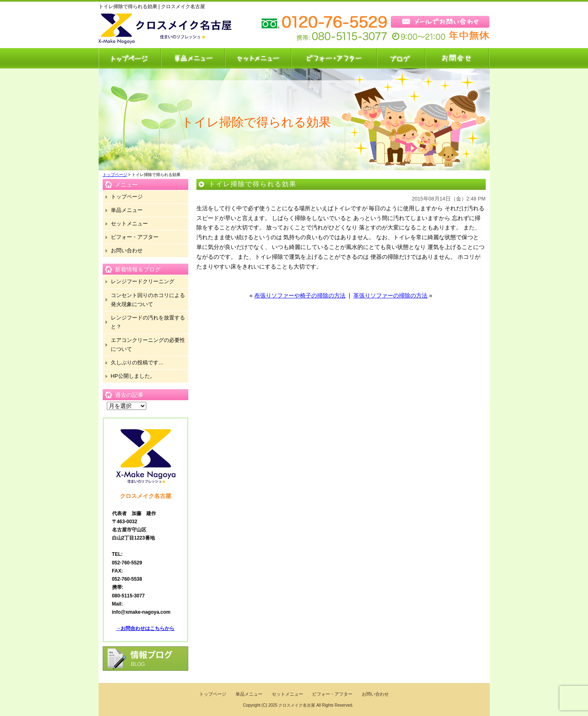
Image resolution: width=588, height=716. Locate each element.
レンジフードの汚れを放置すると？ (148, 322)
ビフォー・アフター (334, 58)
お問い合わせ (457, 58)
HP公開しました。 (133, 376)
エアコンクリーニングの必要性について (148, 345)
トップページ (130, 58)
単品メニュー (193, 58)
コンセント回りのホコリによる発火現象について (148, 300)
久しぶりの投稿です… (137, 362)
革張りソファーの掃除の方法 (390, 295)
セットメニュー (258, 58)
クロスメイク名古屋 (297, 705)
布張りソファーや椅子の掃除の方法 (300, 295)
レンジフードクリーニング (143, 281)
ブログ (401, 58)
